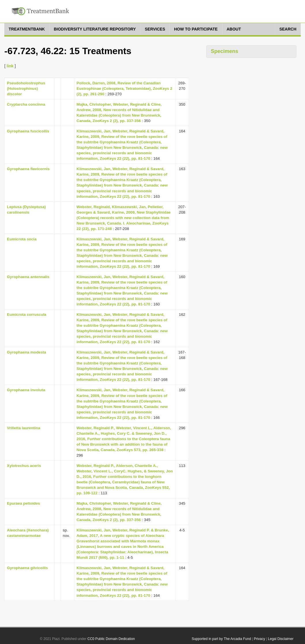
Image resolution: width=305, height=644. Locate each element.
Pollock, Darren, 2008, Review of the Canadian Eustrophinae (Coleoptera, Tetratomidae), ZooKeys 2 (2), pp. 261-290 (124, 89)
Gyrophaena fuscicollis (28, 131)
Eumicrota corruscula (27, 315)
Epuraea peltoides (23, 503)
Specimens (225, 51)
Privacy (259, 639)
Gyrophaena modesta (26, 352)
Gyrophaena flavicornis (28, 169)
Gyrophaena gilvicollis (27, 568)
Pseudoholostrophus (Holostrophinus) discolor (26, 89)
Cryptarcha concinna (26, 104)
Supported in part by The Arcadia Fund (221, 639)
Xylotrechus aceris (24, 466)
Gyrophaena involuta (26, 390)
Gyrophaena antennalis (28, 277)
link (10, 66)
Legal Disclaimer (281, 639)
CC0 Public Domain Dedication (111, 639)
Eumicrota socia (22, 239)
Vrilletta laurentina (24, 428)
